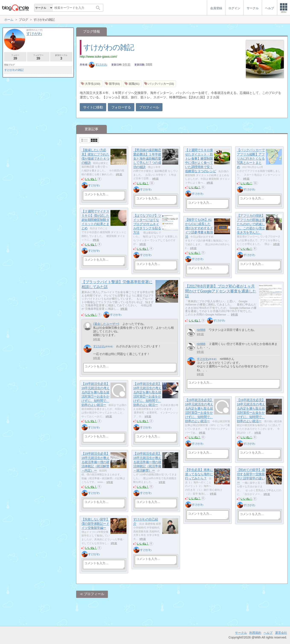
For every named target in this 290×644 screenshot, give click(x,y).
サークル (241, 633)
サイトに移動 (93, 107)
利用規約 (255, 633)
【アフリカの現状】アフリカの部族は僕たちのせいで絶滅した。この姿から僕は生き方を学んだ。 (251, 224)
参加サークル (61, 57)
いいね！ (91, 179)
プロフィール (149, 107)
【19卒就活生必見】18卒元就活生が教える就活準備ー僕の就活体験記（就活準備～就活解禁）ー (147, 462)
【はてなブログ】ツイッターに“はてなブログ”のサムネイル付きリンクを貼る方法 (147, 224)
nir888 (201, 330)
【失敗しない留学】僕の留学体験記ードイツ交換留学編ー (95, 524)
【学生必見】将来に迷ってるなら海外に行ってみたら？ (199, 474)
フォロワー (38, 57)
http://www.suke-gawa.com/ (98, 57)
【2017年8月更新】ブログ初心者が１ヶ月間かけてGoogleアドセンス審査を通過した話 (221, 291)
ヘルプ (268, 633)
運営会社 (281, 633)
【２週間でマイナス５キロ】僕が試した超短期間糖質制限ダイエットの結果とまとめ (95, 220)
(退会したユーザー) (106, 324)
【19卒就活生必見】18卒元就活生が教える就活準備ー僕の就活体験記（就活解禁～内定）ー (96, 462)
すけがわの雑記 (109, 47)
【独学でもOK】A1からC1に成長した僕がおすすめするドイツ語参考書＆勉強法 (199, 228)
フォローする (121, 107)
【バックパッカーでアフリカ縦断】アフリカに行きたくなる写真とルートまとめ (251, 159)
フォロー (15, 57)
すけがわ (98, 64)
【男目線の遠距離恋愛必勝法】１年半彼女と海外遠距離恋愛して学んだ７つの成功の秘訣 (147, 159)
